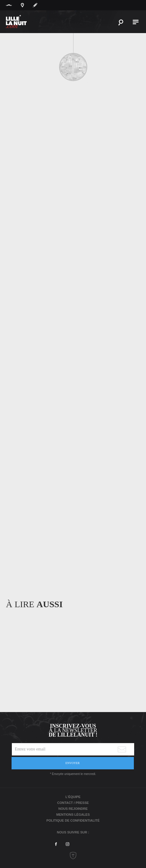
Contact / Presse (73, 803)
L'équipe (73, 797)
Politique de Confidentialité (73, 820)
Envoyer (73, 763)
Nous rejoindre (73, 809)
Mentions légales (73, 815)
